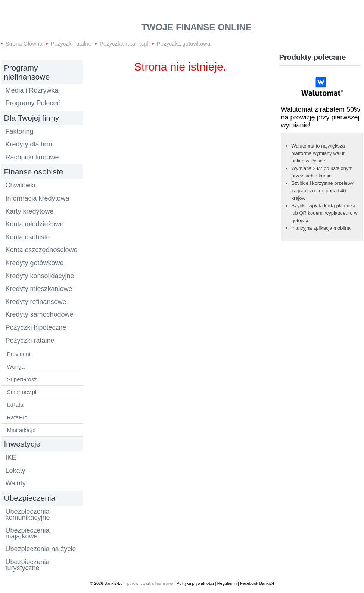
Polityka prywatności (195, 583)
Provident (19, 354)
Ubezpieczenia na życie (41, 549)
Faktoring (20, 132)
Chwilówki (21, 186)
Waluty (16, 484)
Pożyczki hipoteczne (36, 328)
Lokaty (15, 471)
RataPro (17, 417)
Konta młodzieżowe (35, 224)
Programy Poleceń (33, 103)
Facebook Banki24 (257, 583)
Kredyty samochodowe (40, 315)
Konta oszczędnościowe (42, 250)
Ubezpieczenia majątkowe (28, 533)
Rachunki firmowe (32, 158)
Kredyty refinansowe (36, 302)
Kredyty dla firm (29, 145)
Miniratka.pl (21, 430)
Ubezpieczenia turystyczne (28, 565)
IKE (11, 458)
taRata (15, 405)
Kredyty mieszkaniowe (39, 289)
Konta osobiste (28, 237)
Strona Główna (24, 42)
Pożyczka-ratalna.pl (124, 42)
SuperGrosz (22, 379)
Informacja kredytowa (38, 199)
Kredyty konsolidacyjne (40, 276)
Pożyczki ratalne (71, 42)
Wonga (16, 367)
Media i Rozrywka (32, 91)
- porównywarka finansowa (149, 583)
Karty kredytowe (30, 212)
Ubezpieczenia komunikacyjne (28, 515)
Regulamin (227, 583)
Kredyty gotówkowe (35, 263)
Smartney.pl (22, 392)
